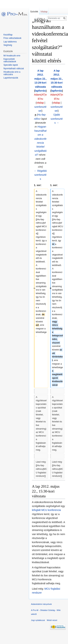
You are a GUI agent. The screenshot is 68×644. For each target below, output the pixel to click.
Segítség (8, 45)
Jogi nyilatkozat (38, 620)
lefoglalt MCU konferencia (46, 510)
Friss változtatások (12, 38)
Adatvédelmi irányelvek (41, 604)
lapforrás (40, 91)
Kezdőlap (8, 35)
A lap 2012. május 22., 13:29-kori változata (40, 79)
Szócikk (34, 12)
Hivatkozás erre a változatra (12, 73)
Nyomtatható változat (14, 69)
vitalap (40, 103)
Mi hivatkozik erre (12, 56)
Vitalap (44, 12)
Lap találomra (10, 42)
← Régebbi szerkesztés (40, 175)
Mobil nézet (52, 620)
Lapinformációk (11, 78)
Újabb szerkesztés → (57, 119)
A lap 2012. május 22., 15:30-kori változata (57, 79)
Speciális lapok (11, 65)
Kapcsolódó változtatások (10, 60)
